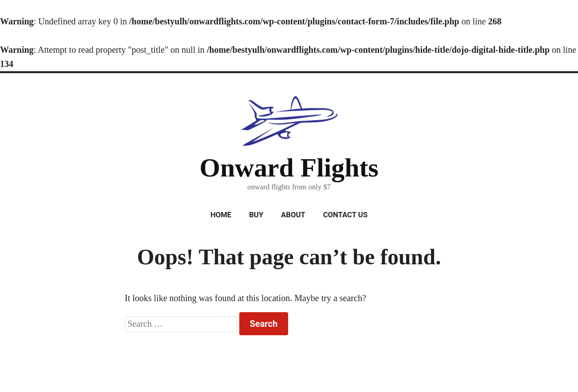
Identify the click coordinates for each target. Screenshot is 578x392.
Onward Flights (289, 168)
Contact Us (345, 215)
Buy (256, 215)
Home (221, 215)
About (293, 215)
